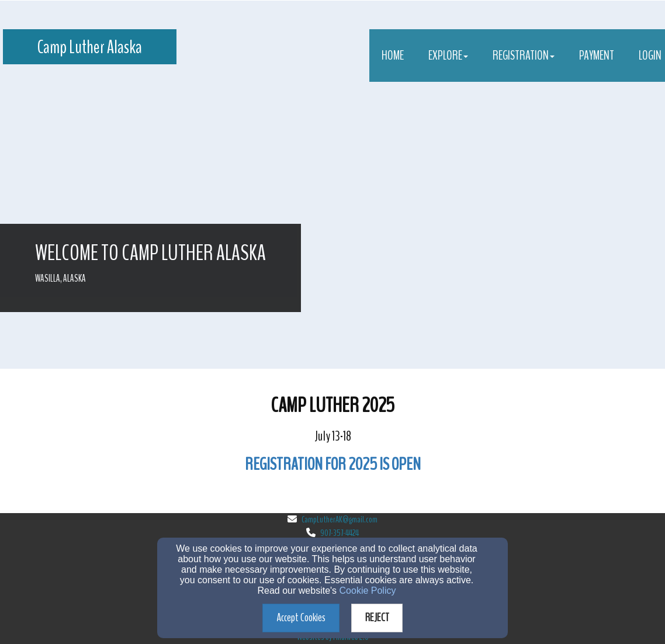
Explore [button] (448, 56)
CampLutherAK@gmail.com (340, 520)
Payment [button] (597, 56)
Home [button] (393, 56)
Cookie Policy (368, 591)
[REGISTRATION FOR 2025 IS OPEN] (333, 467)
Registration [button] (524, 56)
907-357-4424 (340, 533)
